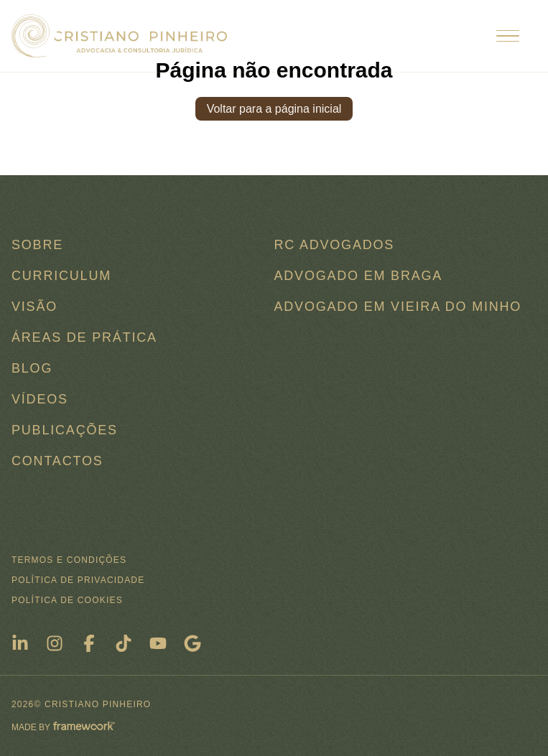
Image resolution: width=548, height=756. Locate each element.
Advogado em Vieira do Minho (398, 307)
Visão (34, 307)
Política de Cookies (67, 600)
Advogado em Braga (359, 276)
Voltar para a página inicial (274, 109)
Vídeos (40, 399)
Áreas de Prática (84, 337)
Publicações (65, 430)
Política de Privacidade (78, 580)
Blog (32, 368)
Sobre (37, 245)
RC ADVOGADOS (335, 245)
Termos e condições (69, 560)
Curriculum (61, 276)
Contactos (57, 461)
